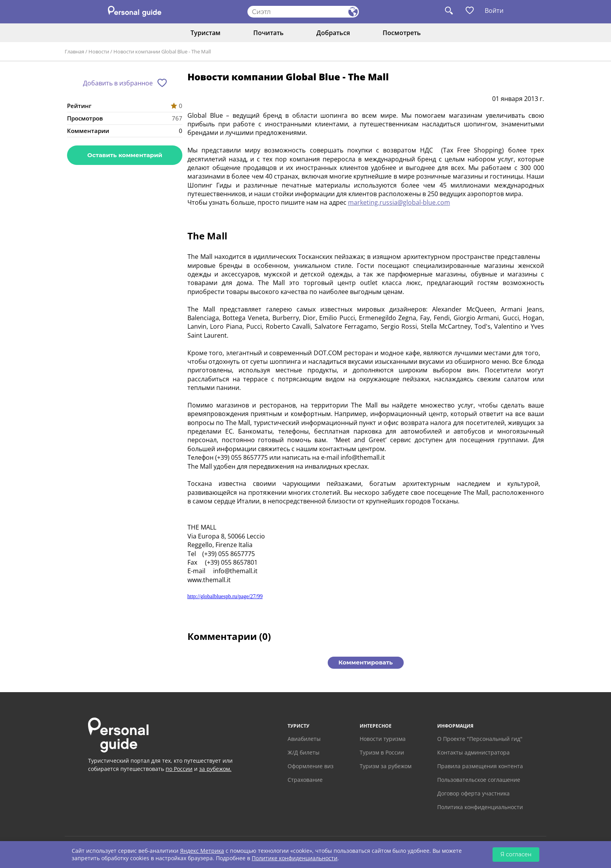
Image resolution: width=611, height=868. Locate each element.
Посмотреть (402, 33)
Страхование (305, 780)
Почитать (268, 33)
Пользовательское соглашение (479, 780)
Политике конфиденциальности (295, 858)
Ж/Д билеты (304, 752)
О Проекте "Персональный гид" (480, 739)
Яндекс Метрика (202, 851)
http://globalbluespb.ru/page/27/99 (225, 596)
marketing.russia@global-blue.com (399, 202)
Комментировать (366, 662)
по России (179, 769)
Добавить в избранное (118, 83)
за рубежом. (215, 769)
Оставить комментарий (125, 155)
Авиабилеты (304, 739)
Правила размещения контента (480, 766)
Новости (99, 51)
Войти (494, 11)
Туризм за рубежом (386, 766)
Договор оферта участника (473, 793)
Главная (74, 51)
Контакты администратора (473, 752)
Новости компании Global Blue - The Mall (162, 51)
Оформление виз (311, 766)
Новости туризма (383, 739)
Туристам (206, 33)
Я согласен (516, 854)
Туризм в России (382, 752)
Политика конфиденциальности (480, 807)
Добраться (333, 33)
